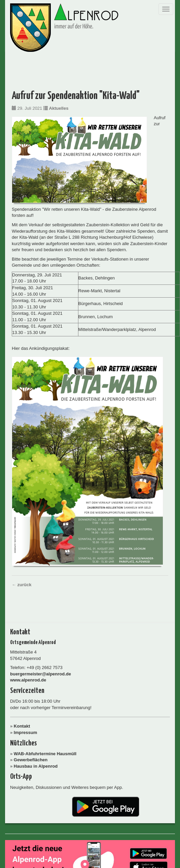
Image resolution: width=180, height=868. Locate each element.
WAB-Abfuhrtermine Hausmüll (45, 754)
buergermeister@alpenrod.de (41, 674)
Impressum (25, 732)
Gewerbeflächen (31, 760)
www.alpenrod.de (28, 680)
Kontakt (22, 726)
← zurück (22, 585)
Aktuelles (59, 108)
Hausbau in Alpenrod (36, 766)
